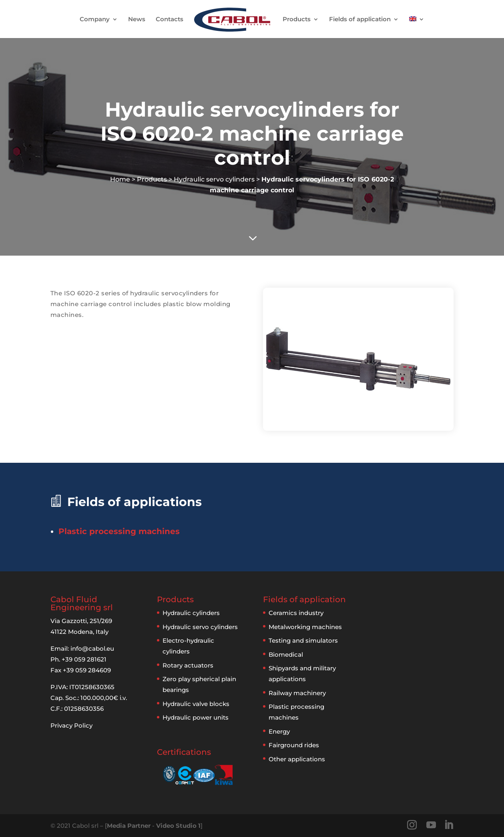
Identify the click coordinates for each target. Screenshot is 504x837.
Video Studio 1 (178, 826)
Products (297, 20)
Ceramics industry (296, 613)
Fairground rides (294, 745)
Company (95, 20)
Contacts (170, 20)
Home (120, 179)
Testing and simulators (303, 640)
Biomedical (286, 654)
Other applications (297, 759)
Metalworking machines (305, 627)
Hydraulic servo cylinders (214, 179)
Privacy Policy (71, 725)
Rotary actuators (188, 665)
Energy (279, 731)
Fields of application (360, 20)
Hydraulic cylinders (191, 613)
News (137, 20)
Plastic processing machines (119, 531)
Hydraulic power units (196, 717)
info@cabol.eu (92, 648)
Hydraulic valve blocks (196, 704)
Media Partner (129, 826)
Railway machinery (297, 693)
